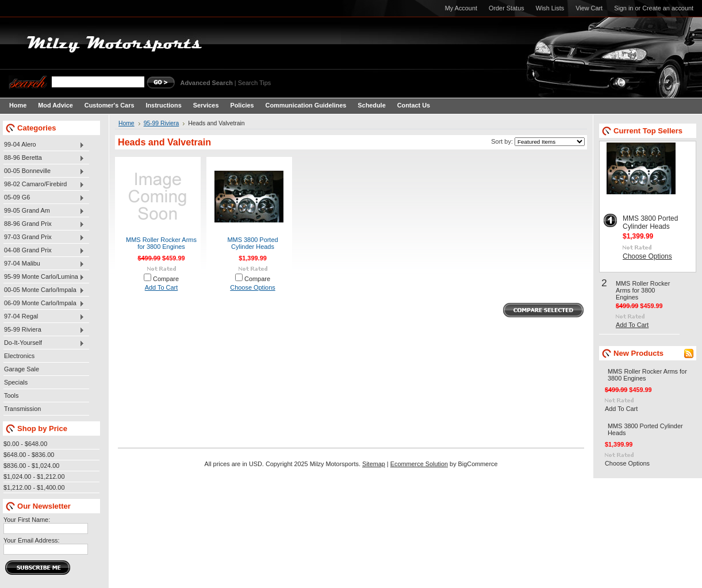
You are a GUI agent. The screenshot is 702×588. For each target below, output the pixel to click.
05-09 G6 (44, 198)
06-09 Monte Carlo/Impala (44, 303)
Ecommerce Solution (419, 464)
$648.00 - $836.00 (29, 455)
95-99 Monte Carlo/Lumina (44, 277)
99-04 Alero (44, 145)
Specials (16, 382)
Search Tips (254, 83)
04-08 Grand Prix (44, 251)
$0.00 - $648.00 (25, 444)
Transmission (22, 409)
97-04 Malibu (44, 264)
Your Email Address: (32, 540)
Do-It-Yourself (44, 343)
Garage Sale (22, 369)
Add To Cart (162, 287)
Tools (11, 395)
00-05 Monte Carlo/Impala (44, 290)
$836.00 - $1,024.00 (31, 466)
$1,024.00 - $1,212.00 (34, 476)
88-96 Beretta (44, 158)
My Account (461, 8)
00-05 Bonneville (44, 171)
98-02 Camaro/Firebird (44, 185)
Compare (166, 279)
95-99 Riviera (44, 330)
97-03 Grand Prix (44, 237)
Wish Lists (550, 8)
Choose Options (252, 287)
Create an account (668, 8)
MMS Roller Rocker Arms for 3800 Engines (161, 243)
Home (126, 123)
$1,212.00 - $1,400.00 (34, 487)
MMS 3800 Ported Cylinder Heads (252, 243)
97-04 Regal (44, 317)
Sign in (624, 8)
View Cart (589, 8)
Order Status (507, 8)
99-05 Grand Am (44, 211)
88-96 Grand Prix (44, 224)
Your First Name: (27, 520)
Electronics (19, 356)
